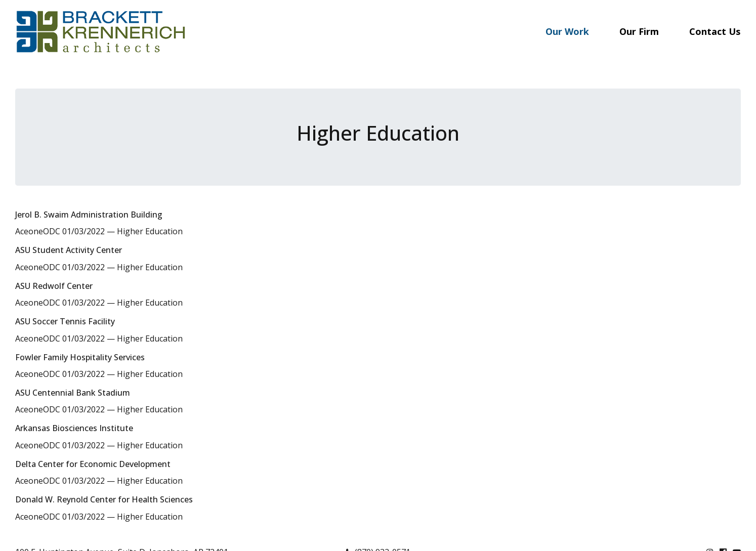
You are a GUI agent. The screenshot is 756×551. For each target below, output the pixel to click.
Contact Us (715, 31)
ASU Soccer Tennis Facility (65, 321)
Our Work (567, 31)
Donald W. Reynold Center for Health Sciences (104, 499)
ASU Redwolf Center (54, 286)
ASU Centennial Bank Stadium (73, 393)
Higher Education (150, 231)
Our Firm (639, 31)
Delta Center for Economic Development (93, 464)
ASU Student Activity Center (69, 250)
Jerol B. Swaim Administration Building (89, 215)
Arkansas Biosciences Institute (74, 428)
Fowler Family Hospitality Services (80, 357)
